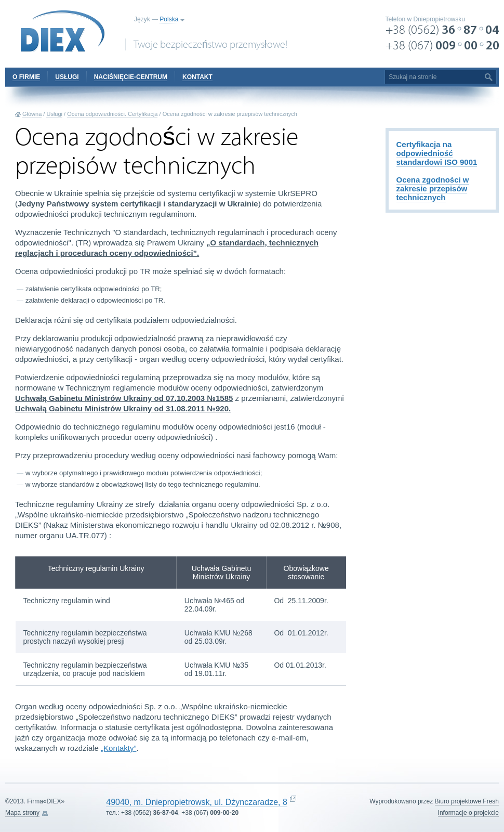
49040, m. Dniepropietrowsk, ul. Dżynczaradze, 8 (197, 802)
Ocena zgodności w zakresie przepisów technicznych (433, 188)
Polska (169, 19)
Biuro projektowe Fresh (467, 801)
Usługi (54, 114)
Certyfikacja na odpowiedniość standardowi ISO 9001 (437, 153)
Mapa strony (22, 813)
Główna (32, 114)
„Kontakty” (118, 748)
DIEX (63, 31)
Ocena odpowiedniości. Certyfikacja (112, 114)
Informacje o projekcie (468, 813)
